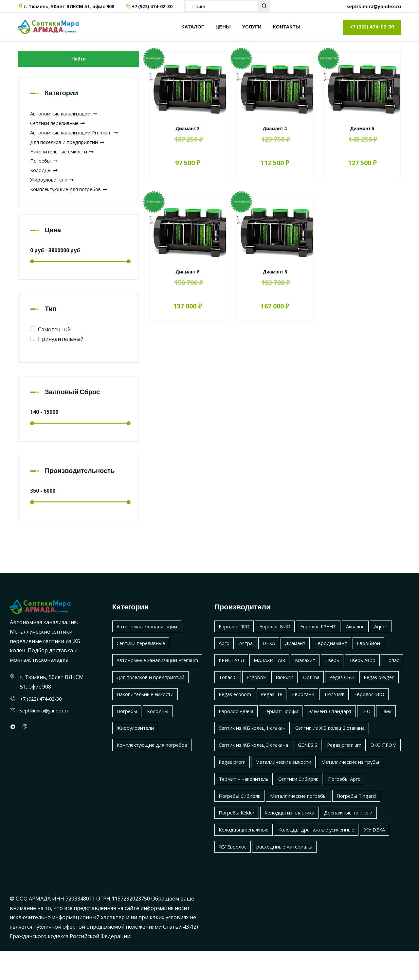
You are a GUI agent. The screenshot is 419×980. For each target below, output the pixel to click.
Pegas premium (269, 774)
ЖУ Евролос (234, 876)
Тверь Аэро (376, 673)
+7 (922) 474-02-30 (150, 6)
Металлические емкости (250, 791)
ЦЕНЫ (223, 27)
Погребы (45, 173)
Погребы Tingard (369, 825)
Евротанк (355, 706)
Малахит (314, 673)
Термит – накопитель (247, 808)
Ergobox (284, 690)
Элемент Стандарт (243, 740)
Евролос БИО (279, 639)
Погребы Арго (358, 808)
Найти (79, 60)
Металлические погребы (306, 825)
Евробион (379, 656)
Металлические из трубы (324, 791)
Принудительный (61, 351)
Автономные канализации (68, 116)
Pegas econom (281, 706)
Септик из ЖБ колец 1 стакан (356, 740)
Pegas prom (351, 774)
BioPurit (315, 690)
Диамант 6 (188, 272)
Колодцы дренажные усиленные (325, 859)
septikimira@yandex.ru (374, 6)
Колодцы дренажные (246, 859)
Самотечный (54, 342)
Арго (225, 656)
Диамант (300, 656)
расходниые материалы (289, 876)
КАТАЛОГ (193, 27)
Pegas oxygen (236, 706)
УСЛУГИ (252, 27)
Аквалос (366, 639)
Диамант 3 (188, 129)
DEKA (272, 656)
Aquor (394, 639)
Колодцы (46, 183)
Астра (248, 656)
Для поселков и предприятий (72, 154)
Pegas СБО (376, 690)
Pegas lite (321, 706)
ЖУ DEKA (388, 859)
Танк (303, 740)
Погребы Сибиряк (241, 825)
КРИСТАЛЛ (233, 673)
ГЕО (282, 740)
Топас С (254, 690)
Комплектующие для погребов (74, 201)
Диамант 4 (275, 129)
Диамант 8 (275, 272)
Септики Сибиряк (308, 808)
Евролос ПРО (236, 639)
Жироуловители (55, 192)
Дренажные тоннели (360, 842)
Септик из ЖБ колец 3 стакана (345, 757)
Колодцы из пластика (296, 842)
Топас (226, 690)
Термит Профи (329, 723)
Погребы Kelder (238, 842)
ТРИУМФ (389, 706)
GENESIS (229, 774)
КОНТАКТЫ (287, 27)
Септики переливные (61, 126)
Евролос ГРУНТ (326, 639)
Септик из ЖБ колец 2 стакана (257, 757)
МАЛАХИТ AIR (275, 673)
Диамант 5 (362, 129)
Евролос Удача (281, 723)
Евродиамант (339, 656)
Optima (344, 690)
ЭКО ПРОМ (312, 774)
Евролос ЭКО (235, 723)
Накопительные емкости (66, 164)
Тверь (343, 673)
